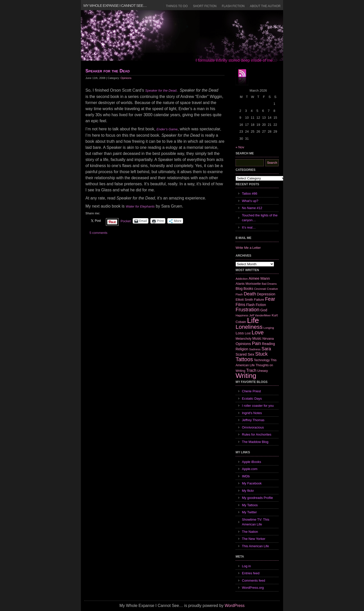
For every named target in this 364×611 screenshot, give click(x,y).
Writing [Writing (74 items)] (246, 376)
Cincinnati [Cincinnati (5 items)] (260, 289)
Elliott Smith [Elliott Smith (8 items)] (244, 300)
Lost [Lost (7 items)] (248, 333)
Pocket (126, 221)
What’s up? (250, 201)
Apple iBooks (252, 462)
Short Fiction (205, 6)
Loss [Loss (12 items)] (240, 333)
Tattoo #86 (250, 194)
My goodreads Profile (257, 498)
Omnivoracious (253, 427)
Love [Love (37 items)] (258, 332)
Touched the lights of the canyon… (260, 218)
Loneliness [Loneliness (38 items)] (249, 327)
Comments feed (254, 581)
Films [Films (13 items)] (240, 305)
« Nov (240, 147)
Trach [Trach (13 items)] (251, 370)
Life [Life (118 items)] (253, 320)
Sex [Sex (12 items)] (251, 354)
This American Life (255, 546)
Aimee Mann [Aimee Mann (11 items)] (259, 278)
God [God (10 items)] (264, 310)
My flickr (248, 491)
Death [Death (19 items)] (250, 294)
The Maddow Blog (255, 442)
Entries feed (251, 573)
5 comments (98, 233)
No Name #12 (252, 208)
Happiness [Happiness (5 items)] (242, 315)
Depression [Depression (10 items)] (266, 294)
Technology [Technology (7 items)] (262, 360)
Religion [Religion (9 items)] (242, 349)
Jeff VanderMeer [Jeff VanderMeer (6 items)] (260, 315)
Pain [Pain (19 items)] (256, 343)
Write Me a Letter (248, 248)
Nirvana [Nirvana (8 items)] (268, 339)
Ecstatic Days (252, 399)
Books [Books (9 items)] (248, 289)
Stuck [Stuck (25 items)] (261, 354)
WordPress (235, 606)
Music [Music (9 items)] (257, 338)
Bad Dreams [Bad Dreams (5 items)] (269, 284)
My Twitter (249, 512)
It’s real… (249, 227)
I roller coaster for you (258, 406)
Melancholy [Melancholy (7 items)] (244, 339)
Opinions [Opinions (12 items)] (243, 344)
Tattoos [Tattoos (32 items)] (244, 359)
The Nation (250, 532)
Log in (246, 566)
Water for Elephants (140, 206)
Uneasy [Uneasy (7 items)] (263, 371)
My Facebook (252, 483)
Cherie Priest (251, 391)
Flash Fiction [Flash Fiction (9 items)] (256, 305)
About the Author (265, 6)
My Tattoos (250, 505)
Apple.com (250, 469)
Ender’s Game (167, 129)
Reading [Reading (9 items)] (268, 344)
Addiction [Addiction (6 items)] (242, 279)
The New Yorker (254, 539)
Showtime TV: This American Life (256, 522)
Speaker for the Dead (108, 71)
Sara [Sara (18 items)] (266, 349)
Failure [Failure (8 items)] (259, 300)
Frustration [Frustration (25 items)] (247, 310)
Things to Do (177, 6)
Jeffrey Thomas (253, 420)
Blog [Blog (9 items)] (239, 289)
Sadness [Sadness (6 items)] (255, 349)
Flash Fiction (233, 6)
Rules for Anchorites (257, 434)
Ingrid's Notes (252, 413)
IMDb (246, 476)
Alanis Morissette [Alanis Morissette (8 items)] (248, 284)
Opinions (126, 78)
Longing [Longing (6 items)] (269, 328)
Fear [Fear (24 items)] (270, 299)
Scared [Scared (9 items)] (241, 354)
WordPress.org (253, 588)
